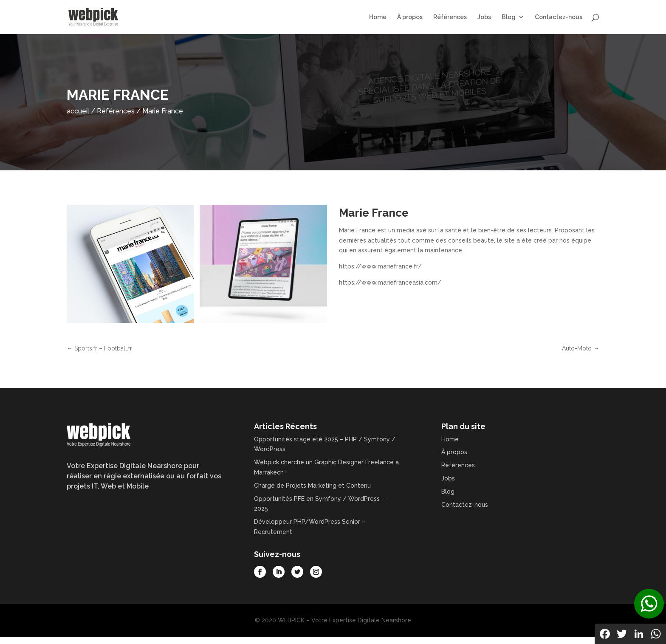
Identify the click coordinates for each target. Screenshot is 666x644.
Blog (509, 17)
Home (378, 17)
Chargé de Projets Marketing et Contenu (312, 486)
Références (450, 17)
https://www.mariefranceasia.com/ (390, 282)
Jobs (484, 17)
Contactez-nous (559, 17)
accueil (78, 111)
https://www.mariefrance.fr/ (380, 266)
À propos (410, 17)
